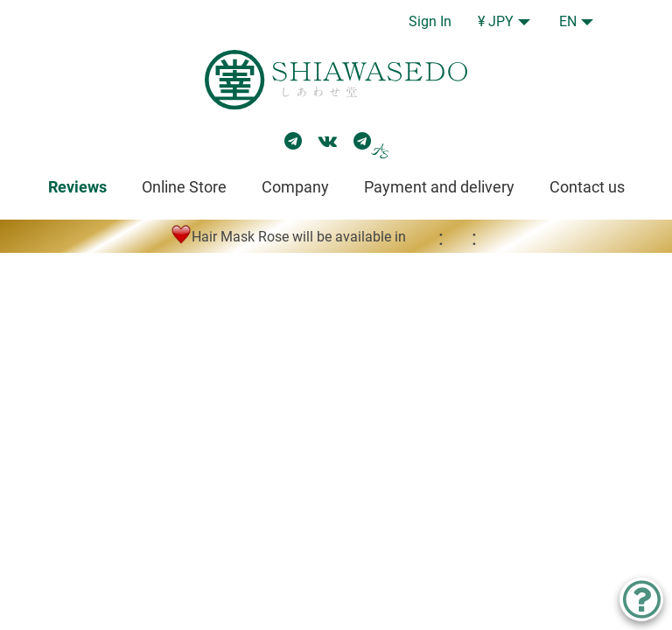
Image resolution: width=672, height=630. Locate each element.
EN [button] (568, 21)
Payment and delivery (439, 187)
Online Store (184, 187)
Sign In (430, 21)
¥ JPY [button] (496, 21)
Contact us (587, 187)
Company (295, 187)
